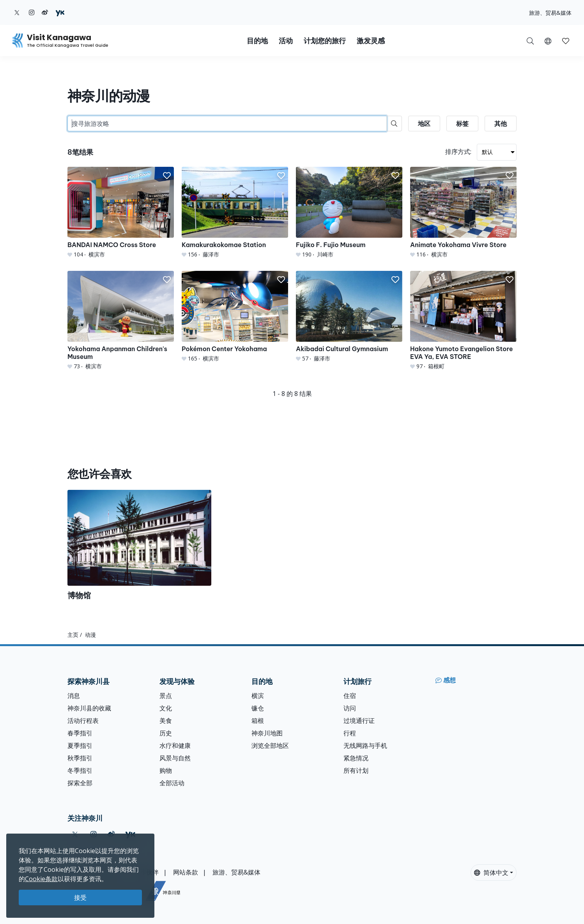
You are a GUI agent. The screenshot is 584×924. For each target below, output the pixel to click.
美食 (166, 721)
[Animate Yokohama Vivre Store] (463, 213)
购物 (166, 770)
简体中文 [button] (491, 873)
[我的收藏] (566, 41)
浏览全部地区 (270, 746)
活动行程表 (83, 721)
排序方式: (458, 152)
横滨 (258, 696)
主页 (73, 635)
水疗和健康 (175, 746)
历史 (166, 733)
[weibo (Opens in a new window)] (45, 12)
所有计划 (356, 770)
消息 (74, 696)
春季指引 (80, 733)
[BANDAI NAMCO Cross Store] (121, 213)
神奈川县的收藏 (89, 708)
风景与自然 (175, 758)
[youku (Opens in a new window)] (60, 12)
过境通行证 (359, 721)
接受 (80, 897)
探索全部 (80, 783)
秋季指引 (80, 758)
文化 (166, 708)
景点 (166, 696)
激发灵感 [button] (371, 41)
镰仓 (258, 708)
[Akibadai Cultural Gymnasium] (349, 317)
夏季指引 (80, 746)
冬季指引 (80, 770)
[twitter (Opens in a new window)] (17, 12)
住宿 (350, 696)
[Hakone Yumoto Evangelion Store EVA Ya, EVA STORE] (463, 321)
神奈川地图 (267, 733)
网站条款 (186, 872)
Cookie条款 (41, 879)
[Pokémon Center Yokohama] (235, 317)
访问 (350, 708)
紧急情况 (356, 758)
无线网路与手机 (365, 746)
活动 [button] (286, 41)
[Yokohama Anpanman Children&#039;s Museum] (121, 321)
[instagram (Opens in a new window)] (32, 12)
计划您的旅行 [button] (325, 41)
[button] (548, 41)
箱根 (258, 721)
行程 (350, 733)
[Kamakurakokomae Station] (235, 213)
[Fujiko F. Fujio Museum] (349, 213)
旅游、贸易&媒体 (550, 13)
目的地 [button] (257, 41)
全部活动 (172, 783)
